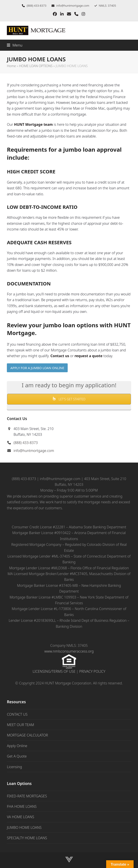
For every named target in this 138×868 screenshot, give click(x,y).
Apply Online (17, 746)
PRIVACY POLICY (92, 671)
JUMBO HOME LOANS (24, 827)
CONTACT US (17, 714)
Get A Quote (17, 756)
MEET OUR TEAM (20, 725)
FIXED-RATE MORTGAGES (27, 796)
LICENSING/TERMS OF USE (54, 671)
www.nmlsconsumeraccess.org (69, 651)
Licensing (14, 767)
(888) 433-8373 (26, 443)
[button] (15, 45)
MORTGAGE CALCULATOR (27, 735)
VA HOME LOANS (20, 817)
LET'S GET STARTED (69, 399)
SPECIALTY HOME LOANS (27, 838)
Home (11, 66)
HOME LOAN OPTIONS (36, 66)
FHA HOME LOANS (22, 806)
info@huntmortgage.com (73, 6)
